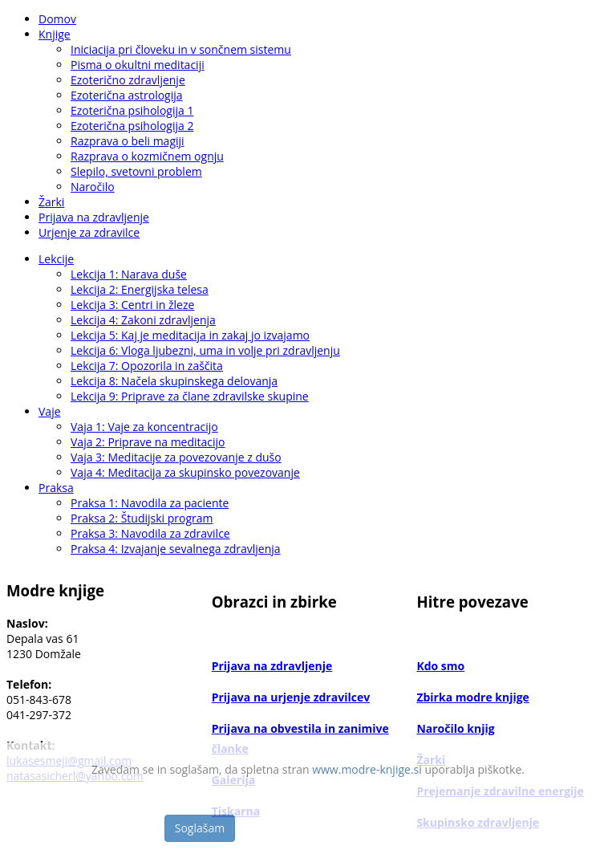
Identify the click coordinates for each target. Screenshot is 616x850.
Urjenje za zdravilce (89, 232)
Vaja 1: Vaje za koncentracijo (144, 427)
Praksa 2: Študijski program (142, 518)
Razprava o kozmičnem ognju (147, 156)
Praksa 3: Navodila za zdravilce (150, 533)
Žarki (51, 202)
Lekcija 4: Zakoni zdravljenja (143, 320)
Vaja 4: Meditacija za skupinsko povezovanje (185, 472)
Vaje (50, 411)
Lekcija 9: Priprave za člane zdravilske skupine (190, 396)
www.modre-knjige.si (367, 769)
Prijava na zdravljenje (94, 217)
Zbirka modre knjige (473, 697)
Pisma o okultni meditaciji (138, 65)
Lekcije (56, 259)
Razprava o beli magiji (128, 141)
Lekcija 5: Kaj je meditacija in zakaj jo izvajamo (190, 335)
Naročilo (93, 187)
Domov (57, 19)
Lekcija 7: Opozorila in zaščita (147, 366)
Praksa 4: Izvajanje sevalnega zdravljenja (176, 549)
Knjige (55, 34)
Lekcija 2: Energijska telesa (140, 289)
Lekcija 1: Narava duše (129, 274)
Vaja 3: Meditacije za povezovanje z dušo (176, 457)
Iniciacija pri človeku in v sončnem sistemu (181, 49)
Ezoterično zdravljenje (128, 80)
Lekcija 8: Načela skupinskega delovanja (174, 381)
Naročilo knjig (455, 728)
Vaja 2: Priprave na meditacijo (148, 442)
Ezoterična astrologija (127, 95)
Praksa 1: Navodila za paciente (150, 503)
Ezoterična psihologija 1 (132, 110)
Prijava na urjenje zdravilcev (291, 697)
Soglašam (200, 828)
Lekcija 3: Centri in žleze (132, 305)
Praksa (56, 488)
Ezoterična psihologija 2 (132, 126)
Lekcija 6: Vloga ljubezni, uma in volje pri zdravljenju (205, 350)
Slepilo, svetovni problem (136, 171)
